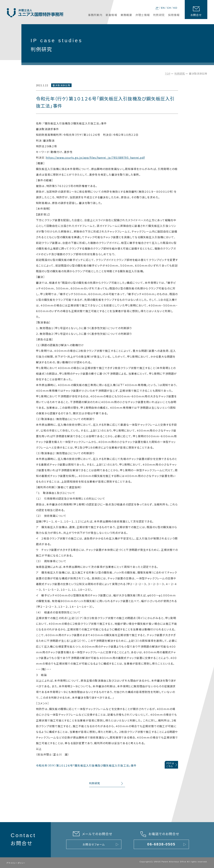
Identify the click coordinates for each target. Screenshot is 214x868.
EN (163, 8)
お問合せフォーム (94, 844)
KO (175, 8)
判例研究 (180, 73)
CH (169, 8)
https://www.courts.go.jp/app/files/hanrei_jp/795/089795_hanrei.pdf (95, 157)
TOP (168, 73)
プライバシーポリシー (16, 863)
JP (157, 8)
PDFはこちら (170, 765)
